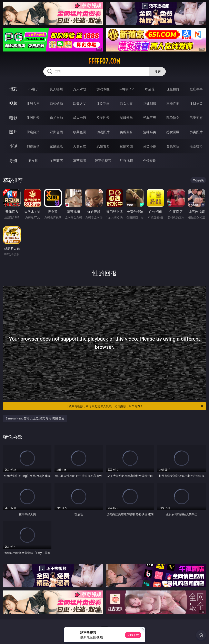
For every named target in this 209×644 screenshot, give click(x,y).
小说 (13, 146)
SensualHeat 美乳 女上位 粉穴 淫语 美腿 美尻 (35, 418)
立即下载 (133, 635)
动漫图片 (103, 132)
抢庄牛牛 (196, 89)
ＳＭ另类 (196, 103)
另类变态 (196, 118)
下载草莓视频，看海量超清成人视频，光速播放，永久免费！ (135, 406)
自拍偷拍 (56, 103)
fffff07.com (104, 61)
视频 (13, 103)
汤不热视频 (103, 161)
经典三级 (150, 118)
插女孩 (33, 161)
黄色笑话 (173, 146)
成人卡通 (80, 118)
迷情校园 (126, 146)
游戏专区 (103, 89)
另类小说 (150, 146)
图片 (13, 132)
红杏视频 (126, 161)
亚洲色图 (56, 132)
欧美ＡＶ (80, 103)
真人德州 (56, 89)
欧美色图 (80, 132)
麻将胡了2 (126, 89)
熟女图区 (173, 132)
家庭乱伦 (56, 146)
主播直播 (173, 103)
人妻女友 (80, 146)
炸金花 (150, 89)
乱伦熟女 (173, 118)
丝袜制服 (150, 103)
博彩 (13, 89)
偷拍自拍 (56, 118)
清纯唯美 (150, 132)
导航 (13, 160)
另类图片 (196, 132)
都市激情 (33, 146)
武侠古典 (103, 146)
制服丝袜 (126, 118)
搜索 (158, 72)
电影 (13, 118)
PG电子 (33, 89)
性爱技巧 (196, 146)
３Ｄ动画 (103, 103)
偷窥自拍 (33, 132)
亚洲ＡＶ (33, 103)
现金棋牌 (173, 89)
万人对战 (80, 89)
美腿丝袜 (126, 132)
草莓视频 (80, 161)
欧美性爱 (103, 118)
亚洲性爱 (33, 118)
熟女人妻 (126, 103)
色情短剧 (150, 161)
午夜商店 (56, 161)
